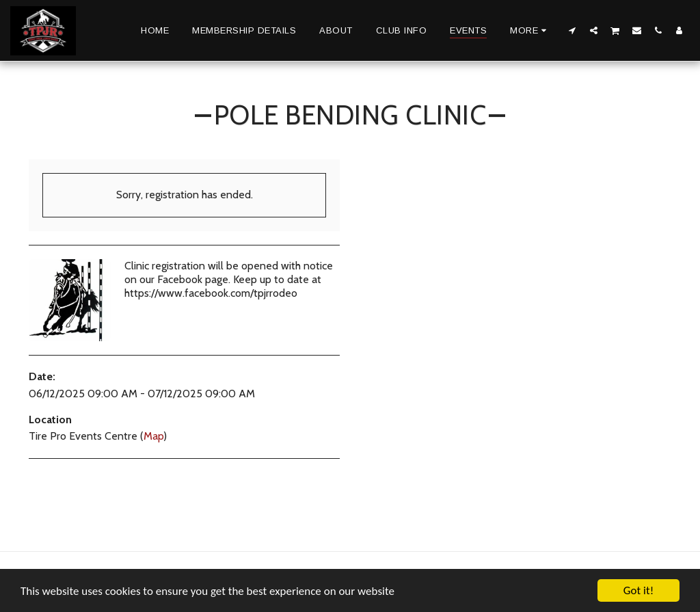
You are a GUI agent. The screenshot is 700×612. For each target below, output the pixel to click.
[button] (573, 30)
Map (153, 436)
